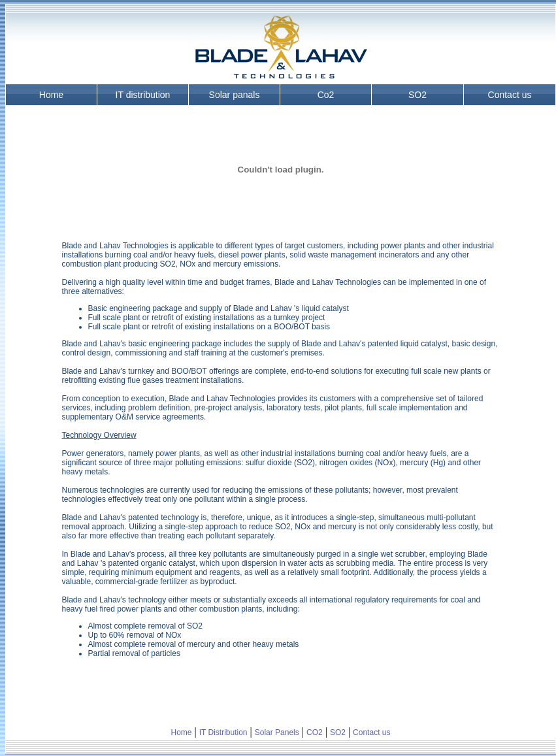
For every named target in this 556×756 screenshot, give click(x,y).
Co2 (326, 95)
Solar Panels (277, 732)
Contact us (510, 95)
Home (51, 95)
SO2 (417, 95)
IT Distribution (223, 732)
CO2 (315, 732)
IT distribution (143, 95)
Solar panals (235, 95)
